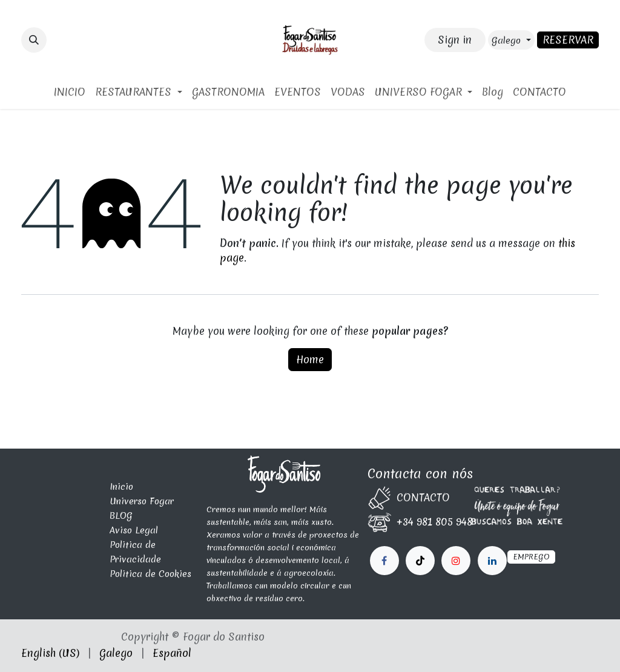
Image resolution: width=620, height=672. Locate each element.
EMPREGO (531, 557)
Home (310, 359)
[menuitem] (70, 92)
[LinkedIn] (456, 561)
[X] (420, 561)
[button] (34, 40)
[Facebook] (384, 561)
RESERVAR (568, 40)
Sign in (455, 40)
